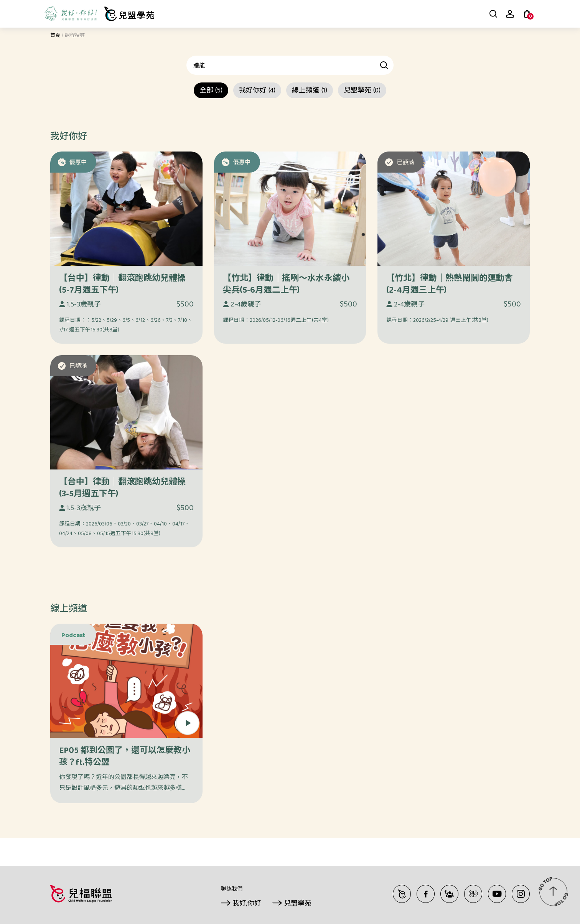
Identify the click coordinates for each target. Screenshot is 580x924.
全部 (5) (211, 91)
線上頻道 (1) (310, 91)
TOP (553, 891)
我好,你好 (247, 904)
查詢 (384, 65)
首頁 (55, 36)
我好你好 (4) (257, 91)
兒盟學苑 (298, 904)
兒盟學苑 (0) (362, 91)
